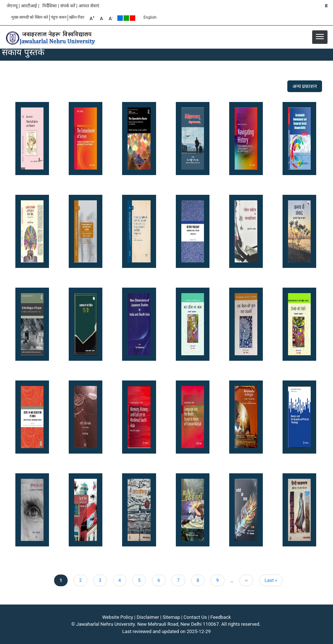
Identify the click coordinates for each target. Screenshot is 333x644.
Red (133, 18)
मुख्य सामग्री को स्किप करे (30, 17)
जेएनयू (12, 6)
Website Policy (118, 617)
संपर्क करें (68, 6)
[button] (320, 37)
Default (120, 18)
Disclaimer (148, 617)
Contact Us (195, 617)
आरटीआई (29, 6)
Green (126, 18)
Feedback (221, 617)
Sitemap (171, 617)
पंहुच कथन (59, 17)
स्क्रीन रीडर (77, 17)
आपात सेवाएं (89, 6)
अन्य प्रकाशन (305, 86)
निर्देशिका (50, 6)
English (150, 17)
